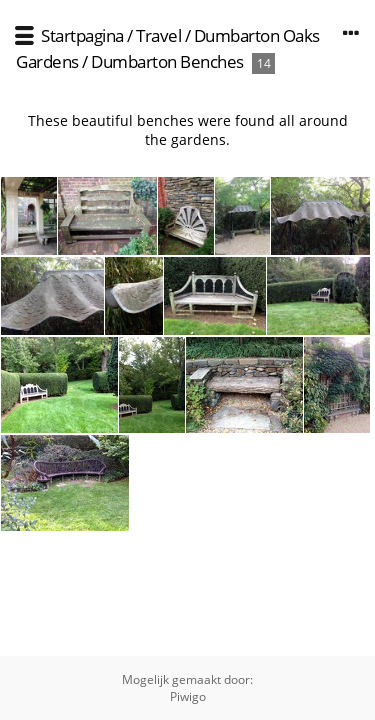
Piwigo (188, 696)
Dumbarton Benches (167, 61)
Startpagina (82, 35)
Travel (158, 35)
